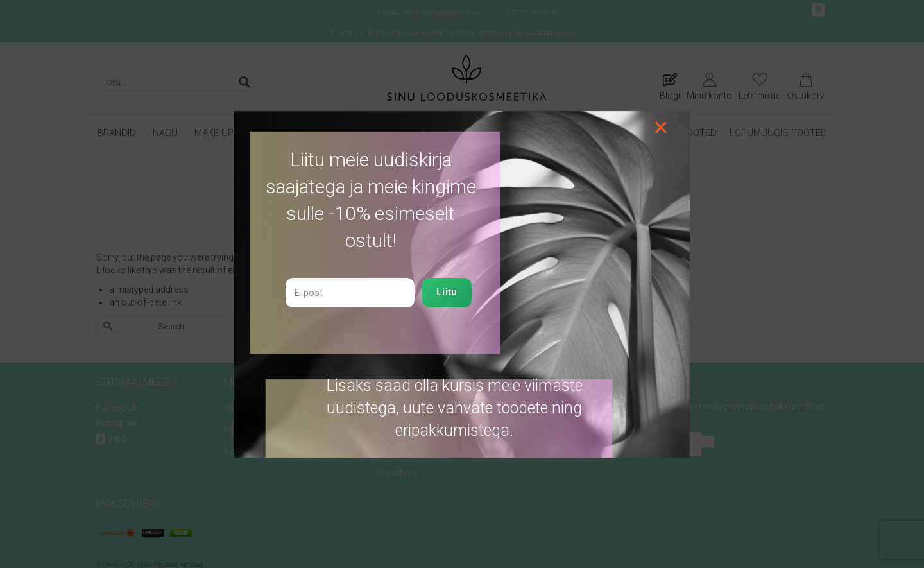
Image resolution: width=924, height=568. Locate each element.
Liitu (447, 292)
